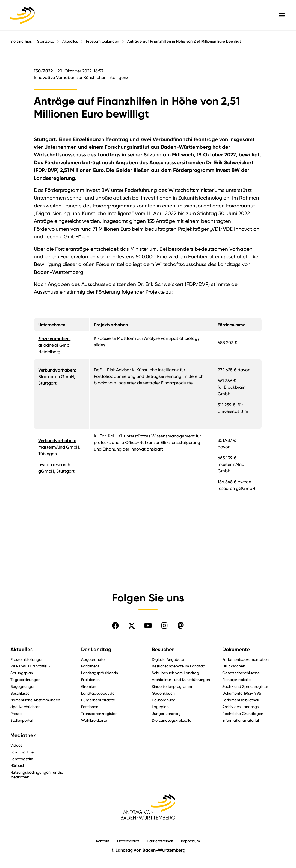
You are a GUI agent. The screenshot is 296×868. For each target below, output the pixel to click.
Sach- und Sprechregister (245, 686)
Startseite (46, 41)
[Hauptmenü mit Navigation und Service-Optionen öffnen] (282, 15)
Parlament (90, 666)
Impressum (190, 841)
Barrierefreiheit (160, 841)
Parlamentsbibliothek (241, 700)
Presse (16, 713)
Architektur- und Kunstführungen (181, 680)
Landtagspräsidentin (100, 673)
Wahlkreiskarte (94, 720)
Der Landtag (96, 650)
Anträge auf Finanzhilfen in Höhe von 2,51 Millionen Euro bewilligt (184, 41)
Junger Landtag (166, 713)
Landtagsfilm (22, 759)
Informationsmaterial (241, 720)
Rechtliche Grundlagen (243, 713)
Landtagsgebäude (98, 693)
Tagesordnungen (25, 680)
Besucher (163, 650)
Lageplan (160, 707)
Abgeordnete (93, 659)
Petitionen (90, 707)
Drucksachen (234, 666)
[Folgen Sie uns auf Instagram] (164, 626)
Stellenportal (22, 720)
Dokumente (236, 650)
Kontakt (103, 841)
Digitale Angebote (168, 659)
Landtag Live (22, 752)
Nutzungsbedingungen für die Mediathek (37, 775)
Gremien (89, 686)
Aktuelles (70, 41)
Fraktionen (90, 680)
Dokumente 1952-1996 (242, 693)
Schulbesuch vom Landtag (175, 673)
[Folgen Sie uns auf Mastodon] (181, 626)
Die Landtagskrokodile (171, 720)
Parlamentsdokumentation (245, 659)
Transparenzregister (99, 713)
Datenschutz (128, 841)
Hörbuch (18, 765)
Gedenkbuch (163, 693)
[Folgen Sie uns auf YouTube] (148, 626)
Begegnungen (23, 686)
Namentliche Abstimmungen (35, 700)
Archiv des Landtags (240, 707)
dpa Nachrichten (25, 707)
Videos (16, 745)
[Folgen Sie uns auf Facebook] (115, 626)
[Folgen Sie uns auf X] (132, 626)
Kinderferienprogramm (172, 686)
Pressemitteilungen (103, 41)
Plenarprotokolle (236, 680)
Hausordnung (164, 700)
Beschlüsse (20, 693)
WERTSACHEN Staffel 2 (30, 666)
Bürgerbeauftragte (98, 700)
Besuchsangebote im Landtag (179, 666)
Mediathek (23, 735)
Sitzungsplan (22, 673)
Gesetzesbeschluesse (241, 673)
